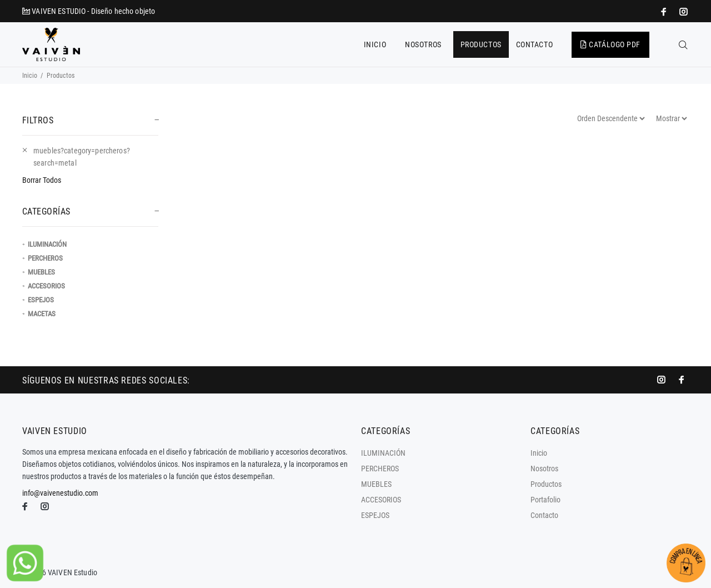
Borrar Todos (42, 180)
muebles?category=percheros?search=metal (82, 157)
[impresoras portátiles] (665, 12)
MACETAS (42, 314)
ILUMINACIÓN (47, 244)
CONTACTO (534, 44)
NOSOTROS (423, 44)
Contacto (544, 515)
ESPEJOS (41, 300)
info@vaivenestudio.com (60, 493)
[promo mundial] (683, 12)
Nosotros (544, 469)
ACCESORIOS (46, 286)
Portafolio (545, 500)
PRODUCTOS (481, 44)
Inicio (30, 76)
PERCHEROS (45, 258)
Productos (546, 484)
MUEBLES (41, 272)
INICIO (375, 44)
